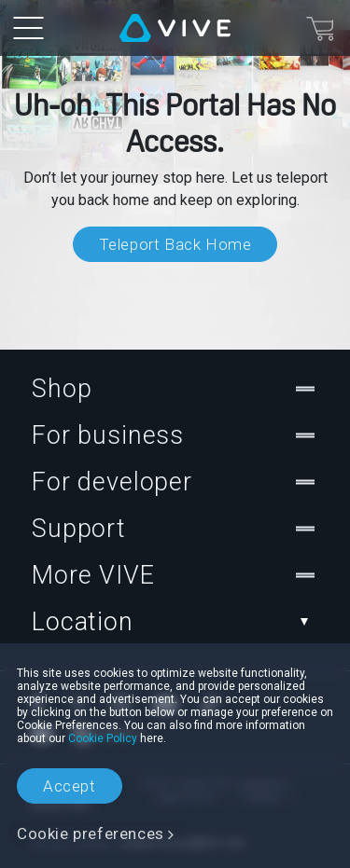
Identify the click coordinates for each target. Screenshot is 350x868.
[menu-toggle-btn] (28, 28)
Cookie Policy (103, 738)
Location (175, 622)
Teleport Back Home (175, 244)
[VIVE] (175, 28)
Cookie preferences (91, 834)
